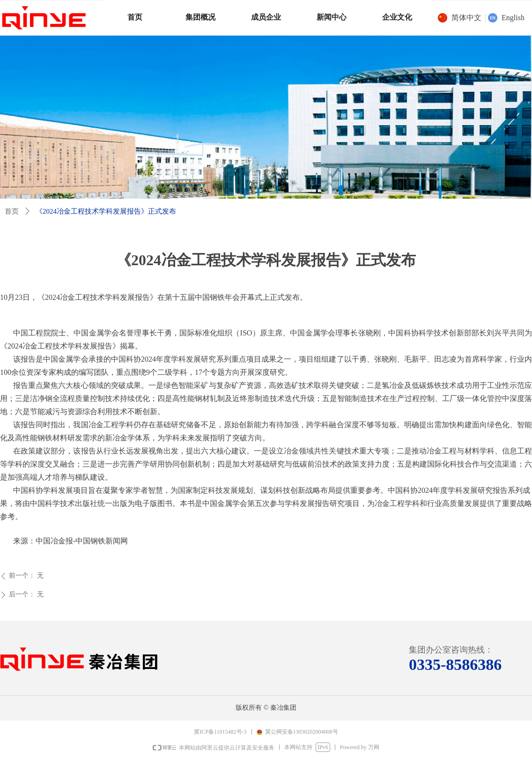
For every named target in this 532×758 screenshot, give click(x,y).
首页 (12, 211)
